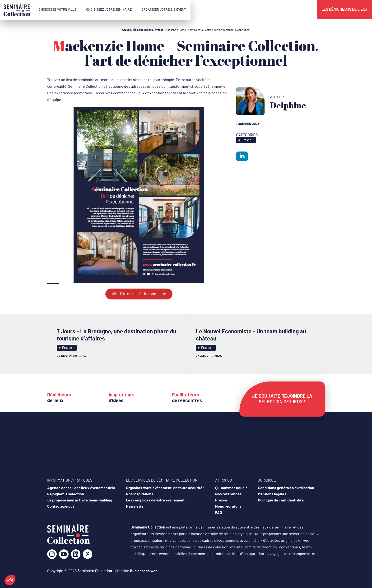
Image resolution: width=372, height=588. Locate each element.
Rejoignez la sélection (66, 494)
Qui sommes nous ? (231, 488)
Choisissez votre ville (58, 10)
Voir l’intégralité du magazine (139, 294)
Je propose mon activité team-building (80, 500)
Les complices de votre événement (155, 500)
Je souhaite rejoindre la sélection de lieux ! (282, 399)
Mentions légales (272, 494)
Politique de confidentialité (281, 500)
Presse (159, 30)
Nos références (228, 494)
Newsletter (135, 506)
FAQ (219, 513)
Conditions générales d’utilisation (286, 488)
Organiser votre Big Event (164, 10)
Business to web (144, 571)
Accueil (126, 30)
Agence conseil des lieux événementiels (81, 488)
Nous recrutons (228, 506)
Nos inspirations (143, 30)
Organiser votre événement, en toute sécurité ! (165, 488)
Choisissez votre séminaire (109, 10)
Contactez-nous (61, 506)
